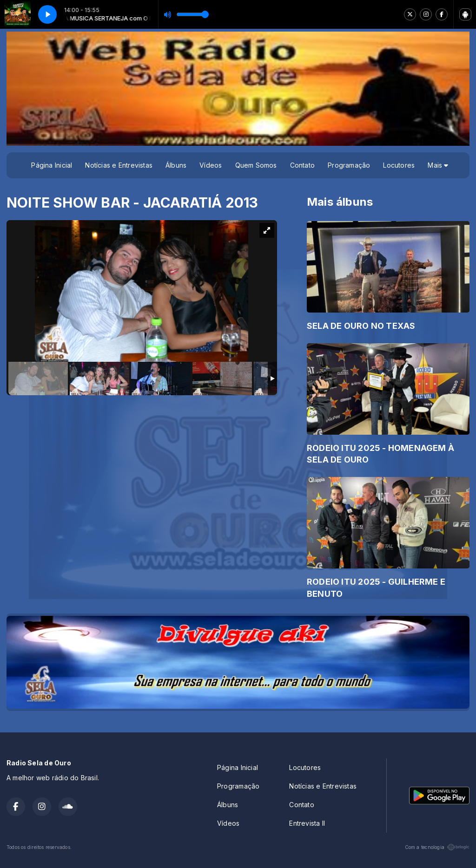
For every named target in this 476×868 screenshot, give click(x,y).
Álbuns (176, 165)
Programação (349, 165)
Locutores (399, 165)
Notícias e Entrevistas (119, 165)
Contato (302, 165)
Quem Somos (256, 165)
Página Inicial (52, 165)
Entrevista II (307, 823)
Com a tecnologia (437, 847)
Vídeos (211, 165)
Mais (438, 165)
